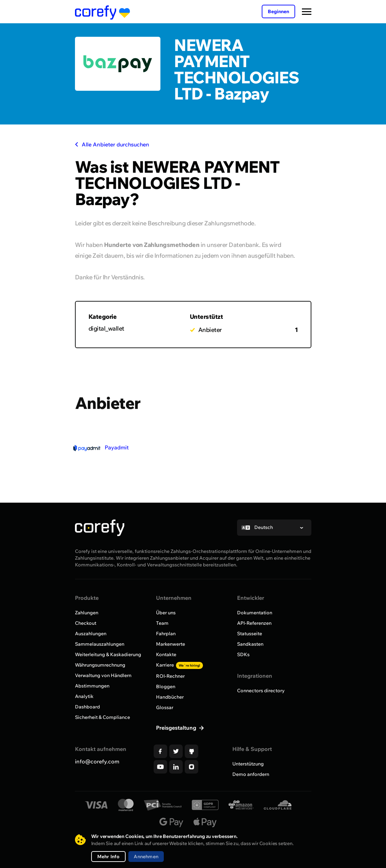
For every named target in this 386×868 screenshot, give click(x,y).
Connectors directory (261, 691)
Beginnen (278, 11)
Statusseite (250, 634)
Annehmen (146, 857)
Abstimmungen (92, 686)
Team (162, 623)
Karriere (179, 665)
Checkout (86, 623)
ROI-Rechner (170, 676)
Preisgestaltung (177, 728)
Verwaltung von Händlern (103, 675)
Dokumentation (255, 613)
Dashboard (87, 707)
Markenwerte (171, 644)
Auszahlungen (91, 634)
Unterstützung (248, 764)
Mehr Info (109, 857)
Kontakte (166, 654)
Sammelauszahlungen (100, 644)
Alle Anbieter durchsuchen (112, 144)
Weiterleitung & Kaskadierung (108, 654)
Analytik (84, 696)
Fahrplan (166, 634)
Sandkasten (250, 644)
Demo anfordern (251, 774)
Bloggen (166, 687)
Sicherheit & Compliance (102, 717)
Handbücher (170, 697)
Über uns (166, 613)
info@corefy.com (97, 761)
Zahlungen (87, 613)
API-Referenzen (254, 623)
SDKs (243, 654)
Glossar (165, 707)
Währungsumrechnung (100, 665)
